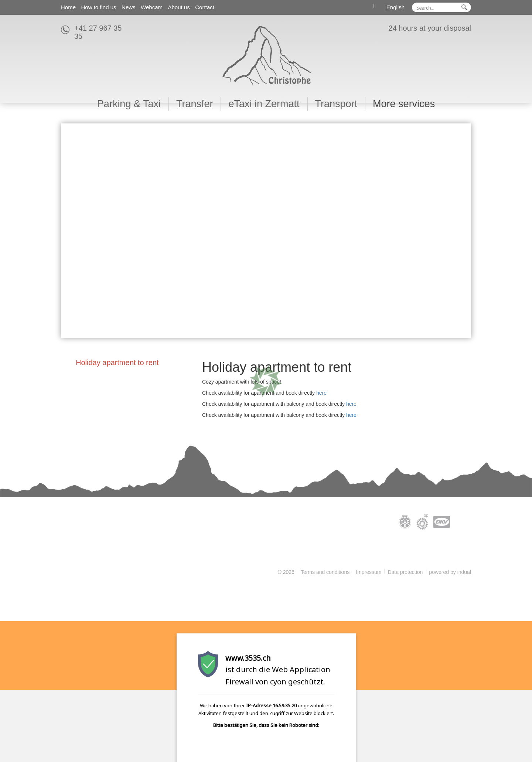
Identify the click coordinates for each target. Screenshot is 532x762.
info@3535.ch (81, 560)
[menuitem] (68, 7)
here (321, 393)
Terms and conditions (325, 572)
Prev (70, 231)
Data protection (405, 572)
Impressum (369, 572)
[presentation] (250, 747)
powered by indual (450, 572)
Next (462, 231)
